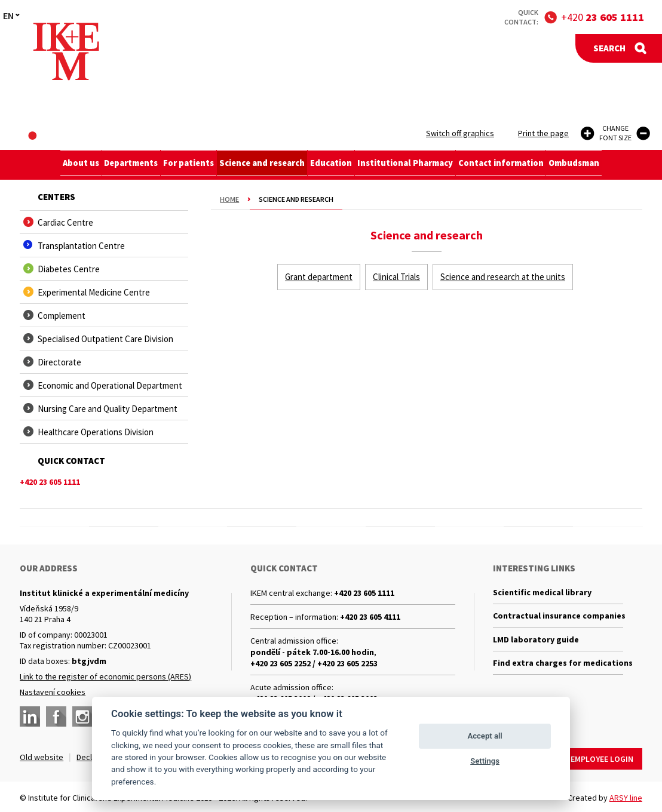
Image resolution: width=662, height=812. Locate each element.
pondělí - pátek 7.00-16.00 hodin (312, 652)
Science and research (262, 165)
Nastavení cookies (53, 692)
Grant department (319, 277)
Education (334, 165)
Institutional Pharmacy (410, 165)
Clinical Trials (396, 277)
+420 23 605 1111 (364, 593)
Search (609, 48)
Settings (485, 761)
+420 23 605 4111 (370, 617)
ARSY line (626, 796)
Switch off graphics (460, 133)
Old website (42, 757)
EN (8, 16)
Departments (123, 165)
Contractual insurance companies (558, 617)
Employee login (602, 757)
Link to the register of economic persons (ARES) (105, 676)
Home (229, 199)
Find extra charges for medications (558, 666)
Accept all (485, 736)
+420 (603, 17)
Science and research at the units (503, 277)
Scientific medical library (542, 593)
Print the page (543, 133)
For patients (185, 165)
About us (69, 165)
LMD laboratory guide (536, 642)
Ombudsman (585, 165)
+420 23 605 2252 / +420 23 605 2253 (314, 663)
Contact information (508, 165)
